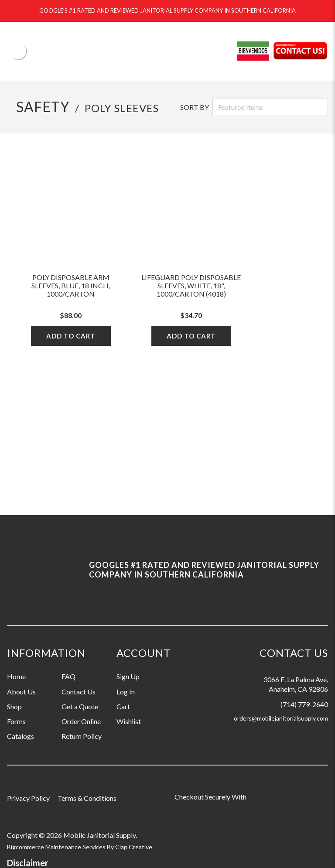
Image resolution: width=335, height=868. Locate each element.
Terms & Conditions (87, 798)
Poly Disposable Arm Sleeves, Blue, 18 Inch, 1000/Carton (71, 285)
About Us (21, 692)
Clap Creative (134, 847)
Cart (123, 706)
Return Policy (82, 736)
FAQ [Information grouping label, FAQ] (68, 676)
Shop (14, 706)
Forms (16, 721)
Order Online (81, 721)
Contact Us (79, 692)
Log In (126, 692)
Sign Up (128, 676)
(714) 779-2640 (304, 704)
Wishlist (129, 721)
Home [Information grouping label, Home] (16, 676)
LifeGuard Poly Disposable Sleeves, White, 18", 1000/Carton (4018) (191, 285)
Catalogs (21, 736)
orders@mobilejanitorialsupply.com (281, 718)
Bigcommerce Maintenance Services (57, 847)
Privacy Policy (28, 798)
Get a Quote (80, 706)
